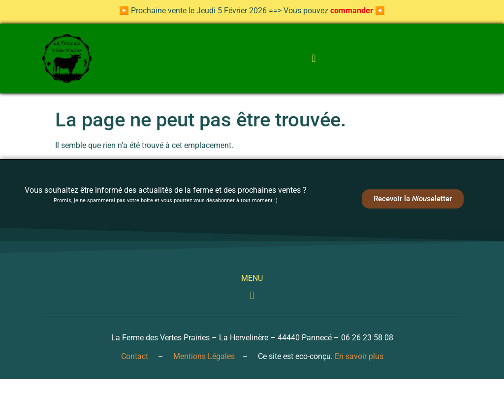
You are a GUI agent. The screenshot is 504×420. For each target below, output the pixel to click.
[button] (314, 59)
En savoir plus (359, 356)
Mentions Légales (204, 356)
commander (352, 11)
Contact (135, 356)
